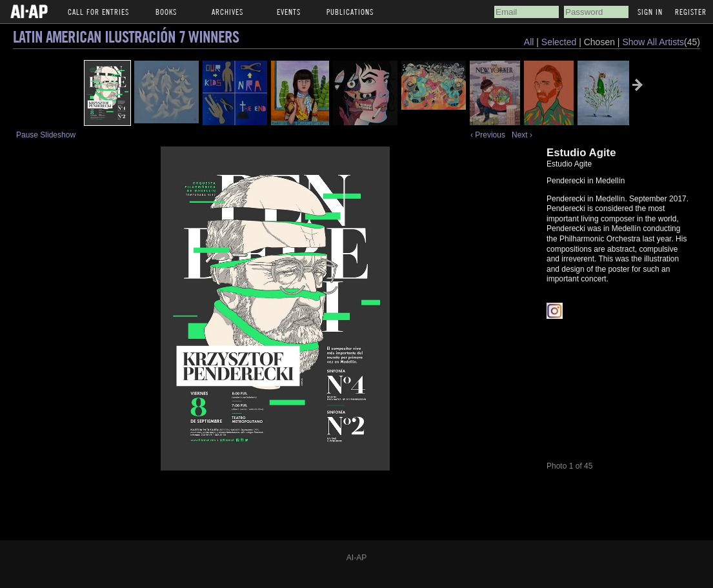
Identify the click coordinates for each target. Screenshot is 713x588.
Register (691, 12)
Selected (560, 42)
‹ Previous (488, 135)
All (529, 42)
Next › (522, 135)
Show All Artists (653, 42)
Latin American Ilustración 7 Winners (126, 36)
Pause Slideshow (46, 135)
